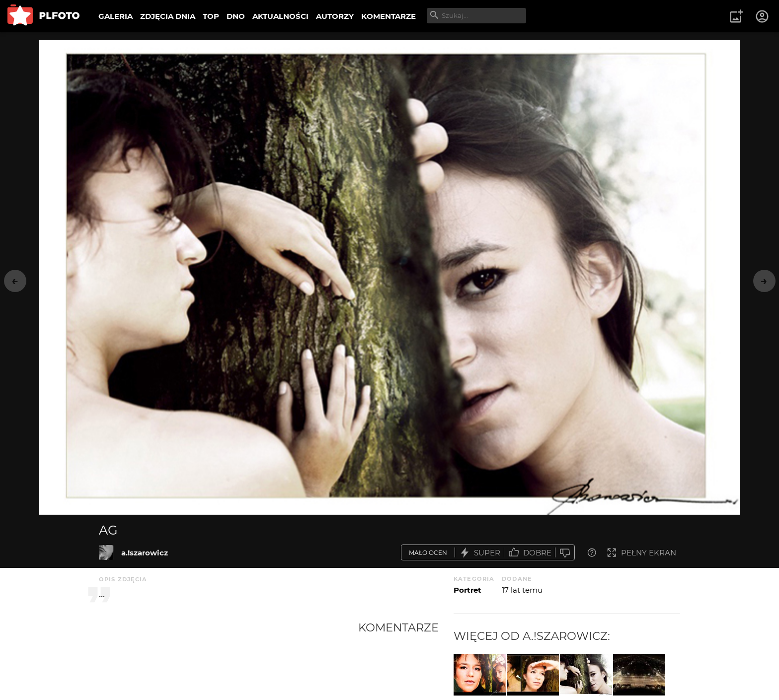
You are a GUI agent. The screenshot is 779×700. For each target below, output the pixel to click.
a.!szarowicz (145, 553)
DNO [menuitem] (236, 16)
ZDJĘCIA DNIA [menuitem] (168, 16)
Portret (467, 590)
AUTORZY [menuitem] (335, 16)
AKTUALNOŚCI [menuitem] (280, 16)
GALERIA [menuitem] (116, 16)
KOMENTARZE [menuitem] (389, 16)
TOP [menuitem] (211, 16)
